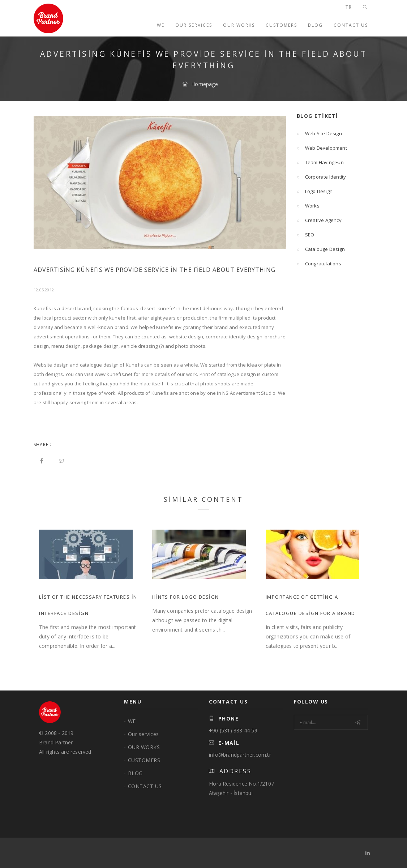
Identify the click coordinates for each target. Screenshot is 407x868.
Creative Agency (319, 220)
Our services (194, 25)
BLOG (315, 25)
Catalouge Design (321, 249)
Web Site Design (319, 133)
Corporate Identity (322, 177)
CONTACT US (351, 25)
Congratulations (319, 264)
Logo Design (315, 191)
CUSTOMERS (281, 25)
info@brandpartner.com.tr (240, 755)
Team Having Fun (320, 162)
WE (161, 25)
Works (308, 206)
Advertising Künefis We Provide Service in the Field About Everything (155, 270)
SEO (306, 235)
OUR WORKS (239, 25)
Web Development (322, 148)
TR (349, 7)
